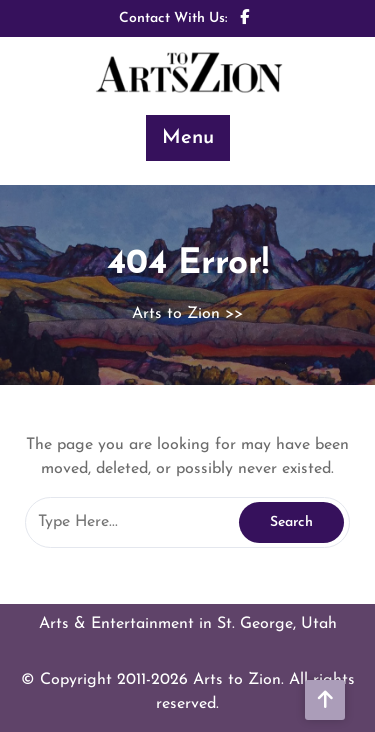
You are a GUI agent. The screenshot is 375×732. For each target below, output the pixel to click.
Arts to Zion (176, 314)
